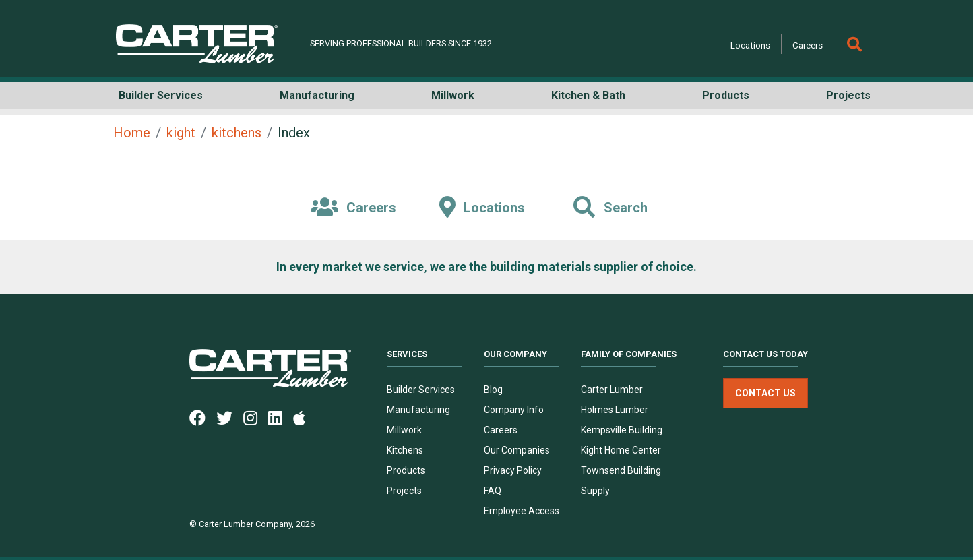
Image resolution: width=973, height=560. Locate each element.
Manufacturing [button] (317, 95)
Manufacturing (418, 410)
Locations (750, 45)
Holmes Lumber (615, 410)
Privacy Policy (513, 470)
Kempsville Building (622, 430)
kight (181, 133)
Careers (808, 45)
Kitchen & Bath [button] (588, 95)
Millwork (404, 430)
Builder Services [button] (161, 95)
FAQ (493, 491)
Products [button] (726, 95)
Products (406, 470)
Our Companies (517, 450)
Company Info (514, 410)
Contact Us (765, 393)
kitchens (237, 133)
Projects (404, 491)
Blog (493, 390)
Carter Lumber (612, 390)
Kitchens (405, 450)
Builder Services (421, 390)
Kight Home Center (621, 450)
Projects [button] (848, 95)
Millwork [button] (453, 95)
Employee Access (522, 511)
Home (132, 133)
